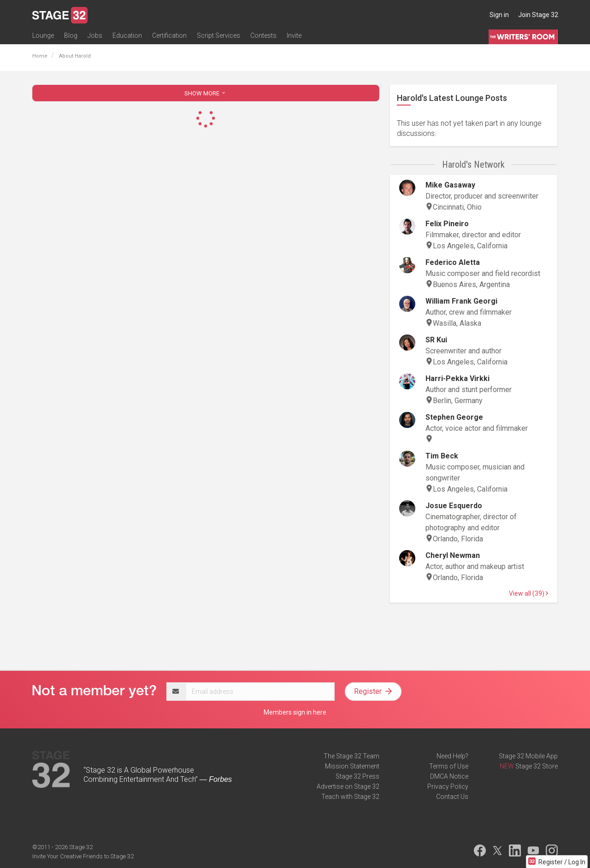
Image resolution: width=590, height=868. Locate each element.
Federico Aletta (453, 262)
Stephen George (454, 417)
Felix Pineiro (447, 224)
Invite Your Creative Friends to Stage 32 (83, 856)
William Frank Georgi (461, 301)
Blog (71, 35)
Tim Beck (442, 456)
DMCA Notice (449, 776)
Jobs (95, 35)
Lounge (43, 35)
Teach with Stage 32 (350, 797)
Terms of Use (449, 766)
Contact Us (452, 797)
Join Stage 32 (538, 15)
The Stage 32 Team (351, 756)
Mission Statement (352, 766)
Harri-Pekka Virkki (457, 378)
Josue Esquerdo (454, 506)
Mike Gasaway (450, 185)
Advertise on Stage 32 (348, 786)
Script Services (218, 35)
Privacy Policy (448, 786)
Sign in (499, 15)
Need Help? (452, 756)
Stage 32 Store (537, 766)
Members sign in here (295, 712)
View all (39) (528, 593)
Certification (169, 35)
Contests (263, 35)
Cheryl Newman (453, 555)
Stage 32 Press (357, 776)
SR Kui (436, 340)
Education (127, 35)
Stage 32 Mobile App (528, 756)
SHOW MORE (206, 93)
